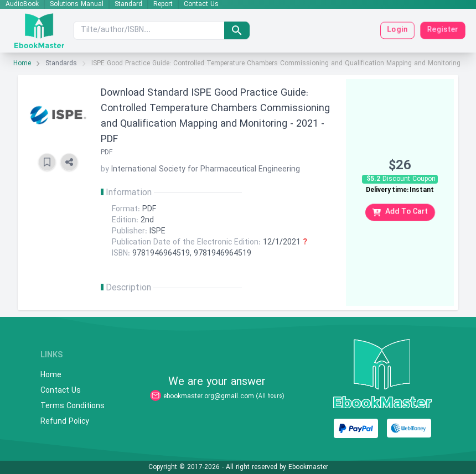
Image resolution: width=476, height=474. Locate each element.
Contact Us (201, 4)
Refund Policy (65, 422)
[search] (237, 30)
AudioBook (22, 4)
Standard (128, 4)
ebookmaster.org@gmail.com (209, 397)
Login (397, 30)
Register (443, 30)
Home (22, 64)
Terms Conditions (73, 407)
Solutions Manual (77, 4)
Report (163, 4)
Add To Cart (400, 212)
